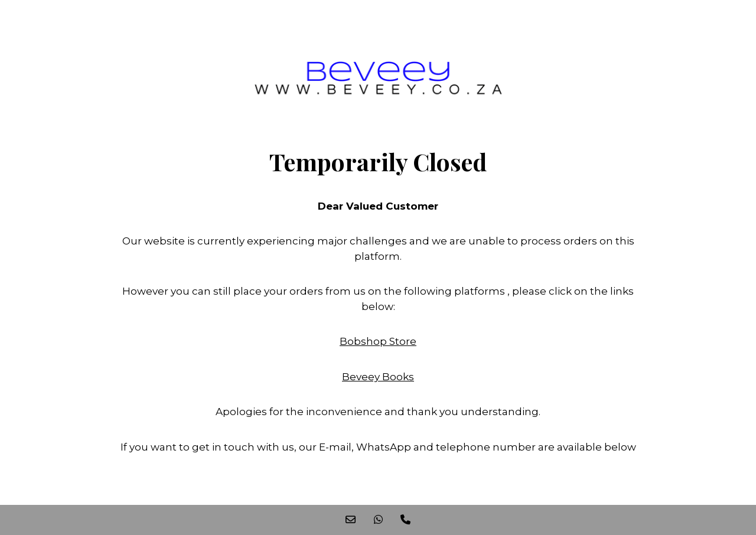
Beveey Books (378, 377)
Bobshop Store (378, 341)
